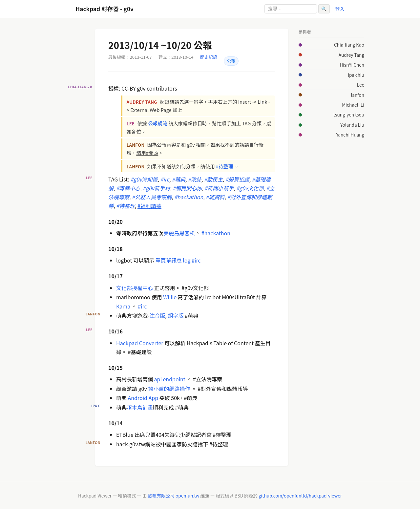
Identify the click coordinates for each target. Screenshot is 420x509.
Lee (361, 85)
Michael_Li (353, 105)
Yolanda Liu (352, 125)
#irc (196, 260)
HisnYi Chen (352, 65)
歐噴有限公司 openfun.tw (173, 496)
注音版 (157, 315)
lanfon (357, 95)
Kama (123, 306)
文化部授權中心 (135, 288)
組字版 (176, 315)
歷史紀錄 (209, 57)
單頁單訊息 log (173, 260)
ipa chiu (356, 75)
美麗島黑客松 (179, 233)
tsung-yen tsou (349, 115)
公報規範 (158, 123)
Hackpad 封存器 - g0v (105, 9)
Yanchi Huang (350, 135)
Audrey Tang (351, 55)
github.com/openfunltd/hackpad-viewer (300, 496)
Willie (170, 297)
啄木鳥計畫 (140, 407)
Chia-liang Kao (349, 45)
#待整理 (224, 166)
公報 (231, 61)
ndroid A (141, 398)
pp (155, 398)
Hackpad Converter (140, 343)
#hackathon (216, 233)
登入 (340, 9)
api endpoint (170, 379)
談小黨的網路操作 (170, 389)
